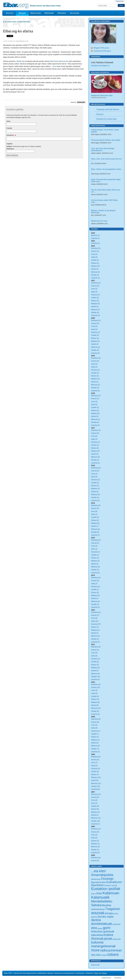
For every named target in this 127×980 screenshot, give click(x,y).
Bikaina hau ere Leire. (99, 221)
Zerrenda (74, 13)
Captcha (9, 144)
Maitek (19, 61)
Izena (8, 121)
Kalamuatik (81, 102)
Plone (96, 973)
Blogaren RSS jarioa (101, 48)
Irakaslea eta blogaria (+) (100, 66)
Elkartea (62, 13)
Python (104, 973)
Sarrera (10, 13)
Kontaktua (118, 978)
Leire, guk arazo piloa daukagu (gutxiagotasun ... (103, 149)
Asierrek (65, 61)
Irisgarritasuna (106, 978)
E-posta (9, 128)
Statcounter (95, 965)
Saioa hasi (120, 1)
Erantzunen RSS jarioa (102, 51)
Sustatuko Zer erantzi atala (106, 119)
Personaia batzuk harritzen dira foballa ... (106, 140)
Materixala (36, 13)
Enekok (56, 61)
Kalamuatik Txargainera (17, 22)
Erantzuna (11, 135)
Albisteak (49, 13)
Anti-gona (100, 114)
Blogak (22, 13)
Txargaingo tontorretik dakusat (108, 109)
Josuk (54, 66)
